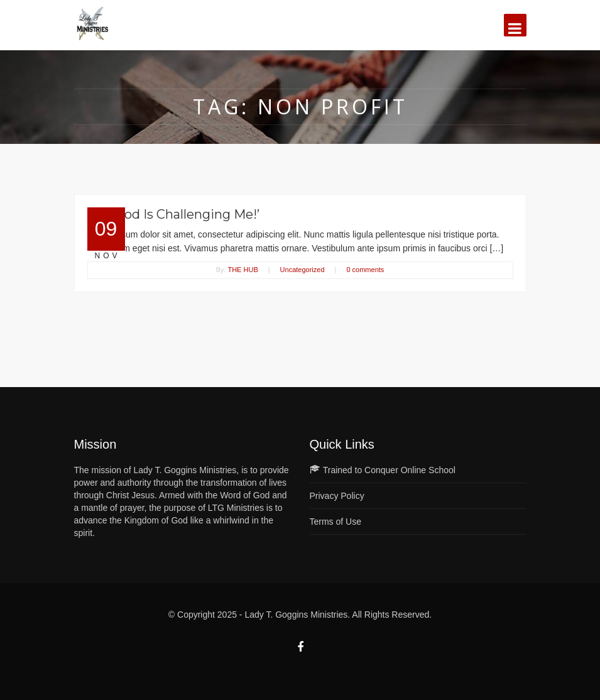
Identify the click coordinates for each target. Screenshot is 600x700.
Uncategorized (303, 270)
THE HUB (243, 270)
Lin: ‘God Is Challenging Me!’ (173, 214)
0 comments (365, 270)
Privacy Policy (337, 496)
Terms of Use (335, 522)
